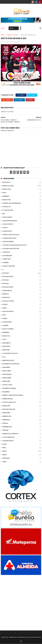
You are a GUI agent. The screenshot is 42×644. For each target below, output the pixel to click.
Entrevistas (6, 298)
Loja (4, 357)
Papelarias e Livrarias (9, 388)
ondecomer (6, 381)
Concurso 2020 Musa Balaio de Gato (15, 245)
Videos (5, 451)
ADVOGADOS (6, 182)
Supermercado (7, 427)
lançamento (6, 343)
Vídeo (4, 448)
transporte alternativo (10, 434)
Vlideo (4, 462)
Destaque (6, 273)
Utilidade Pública (8, 441)
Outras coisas (7, 385)
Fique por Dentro (8, 312)
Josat (4, 340)
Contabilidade (7, 256)
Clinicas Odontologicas (11, 235)
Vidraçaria (6, 458)
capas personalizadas (10, 221)
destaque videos (8, 277)
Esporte (5, 305)
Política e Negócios (9, 402)
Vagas (4, 444)
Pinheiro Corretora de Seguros (13, 395)
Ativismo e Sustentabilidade (12, 203)
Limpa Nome (6, 350)
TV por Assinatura (8, 437)
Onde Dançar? (7, 374)
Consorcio (6, 252)
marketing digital (8, 360)
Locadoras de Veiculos (10, 353)
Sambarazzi (6, 420)
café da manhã (7, 217)
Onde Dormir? (7, 378)
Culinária (5, 263)
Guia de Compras (8, 329)
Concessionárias (8, 242)
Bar (4, 214)
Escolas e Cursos (8, 301)
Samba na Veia (7, 416)
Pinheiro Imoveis (8, 399)
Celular (5, 228)
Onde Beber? (6, 367)
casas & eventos (8, 224)
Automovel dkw (8, 210)
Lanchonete (6, 346)
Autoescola (6, 207)
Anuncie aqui (7, 189)
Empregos (6, 294)
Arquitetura (6, 200)
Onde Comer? (7, 371)
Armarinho (6, 196)
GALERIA (5, 319)
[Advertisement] (21, 600)
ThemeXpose (13, 637)
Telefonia (5, 430)
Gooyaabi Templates (34, 637)
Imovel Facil (6, 336)
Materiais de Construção (11, 364)
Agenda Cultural (12, 35)
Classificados (7, 231)
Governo (5, 326)
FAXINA (4, 308)
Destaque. (6, 280)
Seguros (5, 423)
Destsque (5, 284)
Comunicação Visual (9, 238)
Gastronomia (7, 322)
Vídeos (5, 455)
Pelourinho (6, 392)
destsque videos (8, 287)
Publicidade (6, 413)
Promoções (6, 406)
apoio (4, 193)
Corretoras (6, 259)
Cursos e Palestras (9, 266)
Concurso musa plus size (11, 249)
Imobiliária (6, 332)
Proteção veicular (9, 409)
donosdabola (7, 291)
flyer (4, 315)
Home (3, 28)
